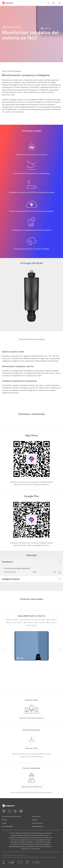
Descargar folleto (32, 748)
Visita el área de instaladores (32, 787)
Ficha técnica (31, 562)
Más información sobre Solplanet (31, 718)
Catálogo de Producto (31, 579)
